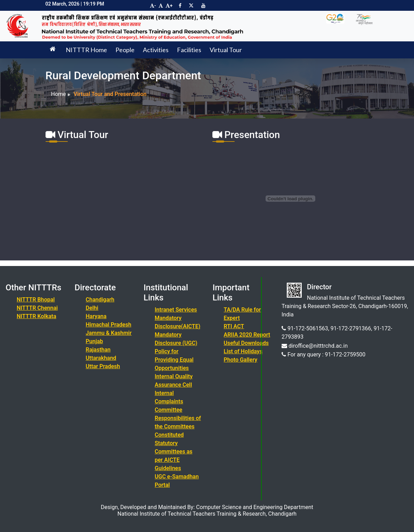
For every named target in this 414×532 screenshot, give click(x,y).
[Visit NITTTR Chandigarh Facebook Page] (180, 6)
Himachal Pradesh (109, 325)
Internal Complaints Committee (169, 401)
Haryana (96, 316)
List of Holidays (243, 351)
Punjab (95, 341)
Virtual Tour (226, 50)
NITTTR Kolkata (36, 316)
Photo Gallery (241, 360)
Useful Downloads (246, 343)
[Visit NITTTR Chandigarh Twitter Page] (191, 6)
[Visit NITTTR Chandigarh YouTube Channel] (203, 6)
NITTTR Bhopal (36, 300)
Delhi (92, 308)
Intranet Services (176, 310)
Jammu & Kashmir (109, 333)
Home (59, 94)
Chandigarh (100, 300)
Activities (156, 50)
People (125, 50)
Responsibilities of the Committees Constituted (178, 426)
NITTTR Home (86, 50)
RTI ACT (234, 326)
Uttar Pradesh (103, 366)
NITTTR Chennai (37, 308)
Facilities (189, 50)
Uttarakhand (101, 358)
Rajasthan (98, 350)
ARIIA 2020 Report (247, 335)
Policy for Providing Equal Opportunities (174, 360)
